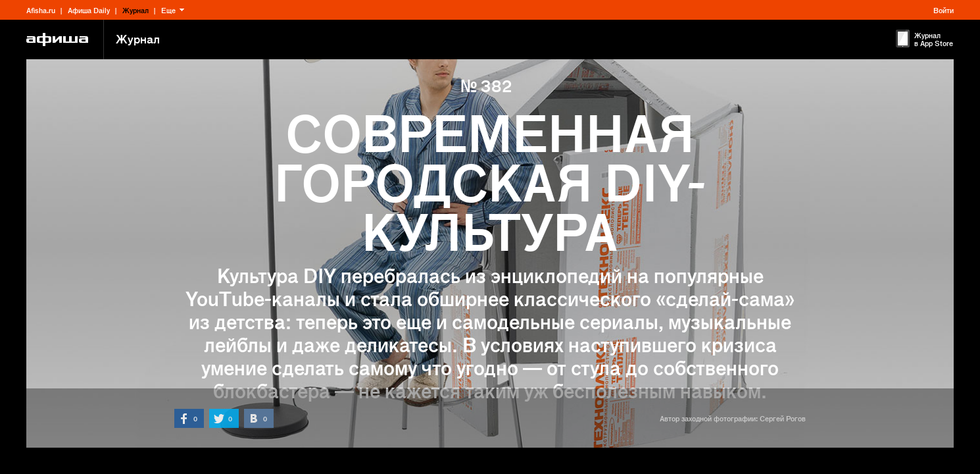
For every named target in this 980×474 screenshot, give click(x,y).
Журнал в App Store (934, 39)
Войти (943, 10)
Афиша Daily (89, 10)
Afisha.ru (41, 10)
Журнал (135, 10)
